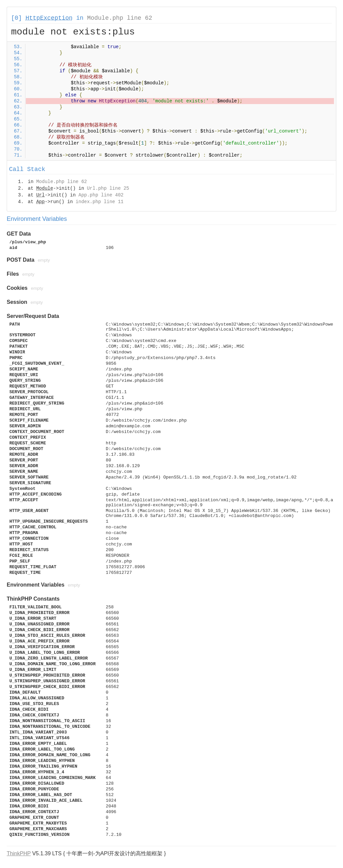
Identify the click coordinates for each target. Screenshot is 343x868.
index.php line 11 (100, 202)
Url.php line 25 (108, 188)
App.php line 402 (101, 195)
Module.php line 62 (120, 18)
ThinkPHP (19, 853)
